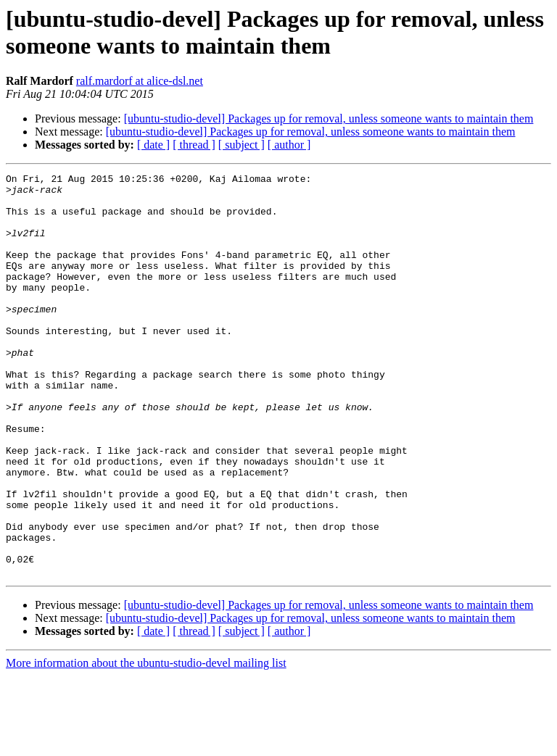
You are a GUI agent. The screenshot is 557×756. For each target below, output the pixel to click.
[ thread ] (194, 145)
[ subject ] (242, 145)
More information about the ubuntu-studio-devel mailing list (146, 743)
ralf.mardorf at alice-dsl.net (140, 81)
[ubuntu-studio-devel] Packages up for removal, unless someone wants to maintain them (329, 119)
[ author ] (289, 145)
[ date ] (153, 145)
